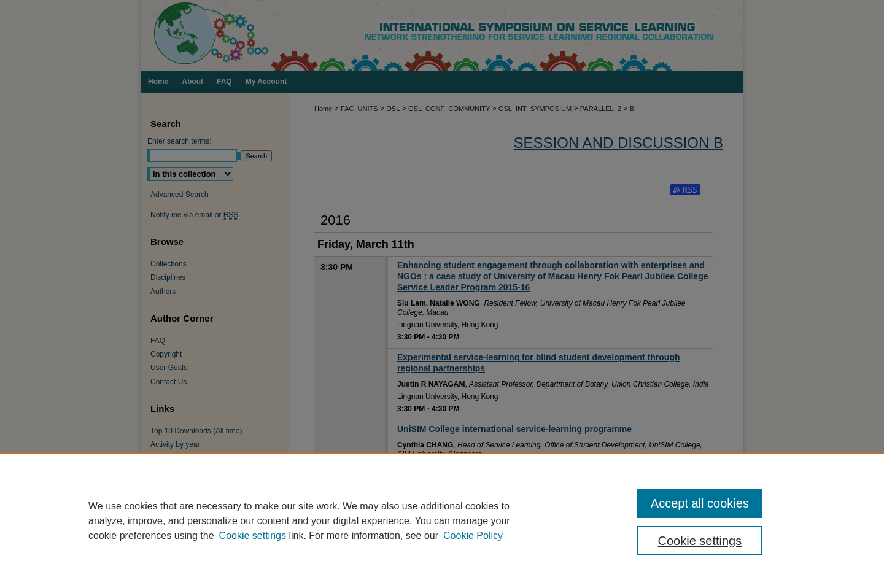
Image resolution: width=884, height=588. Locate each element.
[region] (442, 520)
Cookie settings (253, 536)
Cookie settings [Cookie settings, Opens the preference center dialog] (700, 541)
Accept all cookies (700, 503)
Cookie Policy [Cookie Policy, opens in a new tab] (473, 536)
